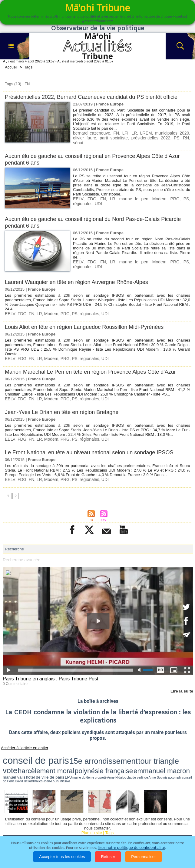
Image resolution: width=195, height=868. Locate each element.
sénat (169, 137)
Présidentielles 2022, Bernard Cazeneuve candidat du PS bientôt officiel (97, 97)
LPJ (73, 758)
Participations (136, 830)
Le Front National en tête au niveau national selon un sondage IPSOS (94, 448)
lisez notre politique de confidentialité (131, 848)
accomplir (135, 759)
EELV (78, 196)
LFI (120, 133)
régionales (180, 196)
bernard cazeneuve (90, 133)
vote (109, 753)
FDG (89, 196)
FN (112, 133)
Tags (28, 67)
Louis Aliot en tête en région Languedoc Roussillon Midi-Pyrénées (89, 324)
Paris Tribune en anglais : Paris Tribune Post (48, 674)
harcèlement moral (129, 753)
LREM (138, 133)
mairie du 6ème (82, 759)
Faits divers (154, 821)
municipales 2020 (162, 133)
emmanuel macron (19, 758)
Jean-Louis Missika (177, 759)
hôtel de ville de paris (60, 758)
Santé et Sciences (23, 830)
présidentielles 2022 (129, 137)
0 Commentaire (14, 679)
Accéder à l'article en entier (21, 743)
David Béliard (158, 759)
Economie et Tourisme (73, 821)
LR (128, 133)
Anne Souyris (126, 759)
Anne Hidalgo (101, 759)
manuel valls (42, 758)
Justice (179, 821)
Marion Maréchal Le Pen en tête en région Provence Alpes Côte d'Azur (95, 368)
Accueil (11, 67)
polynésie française (163, 753)
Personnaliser (144, 857)
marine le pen (123, 196)
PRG (157, 196)
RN (159, 137)
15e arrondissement (61, 753)
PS (151, 137)
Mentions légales (173, 830)
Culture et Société (119, 821)
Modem (143, 196)
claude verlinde (114, 759)
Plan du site (92, 810)
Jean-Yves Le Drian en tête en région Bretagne (65, 408)
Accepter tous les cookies (62, 857)
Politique (36, 821)
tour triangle (92, 753)
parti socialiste (97, 137)
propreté (92, 759)
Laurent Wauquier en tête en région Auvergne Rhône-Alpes (80, 279)
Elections (56, 830)
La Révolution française (94, 830)
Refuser (108, 857)
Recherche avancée (20, 555)
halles (167, 759)
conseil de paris (22, 752)
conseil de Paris (146, 759)
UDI (76, 200)
